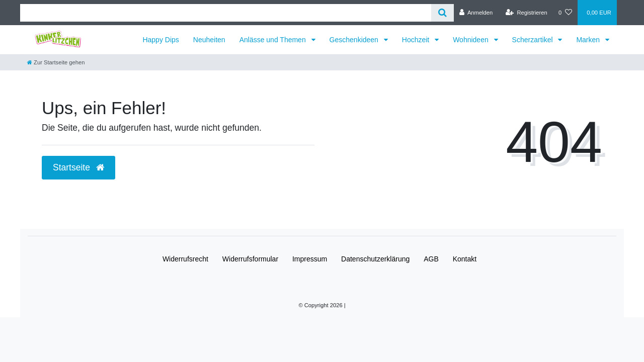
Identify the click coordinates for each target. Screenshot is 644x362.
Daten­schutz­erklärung (375, 259)
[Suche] (442, 13)
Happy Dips (160, 40)
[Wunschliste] (565, 13)
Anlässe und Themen (274, 40)
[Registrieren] (527, 13)
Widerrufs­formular (250, 259)
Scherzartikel (534, 40)
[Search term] (226, 13)
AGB (431, 259)
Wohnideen (471, 40)
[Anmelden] (476, 13)
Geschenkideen (355, 40)
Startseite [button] (78, 167)
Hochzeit (417, 40)
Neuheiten (209, 40)
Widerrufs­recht (185, 259)
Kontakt (465, 259)
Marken (589, 40)
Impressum (310, 259)
